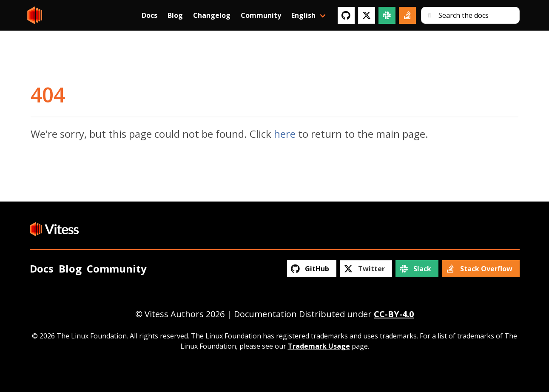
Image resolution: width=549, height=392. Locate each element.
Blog (175, 15)
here (285, 134)
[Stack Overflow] (407, 15)
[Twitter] (367, 15)
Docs (149, 15)
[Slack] (387, 15)
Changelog (212, 15)
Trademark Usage (319, 346)
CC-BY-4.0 (394, 314)
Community (261, 15)
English (303, 15)
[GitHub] (346, 15)
